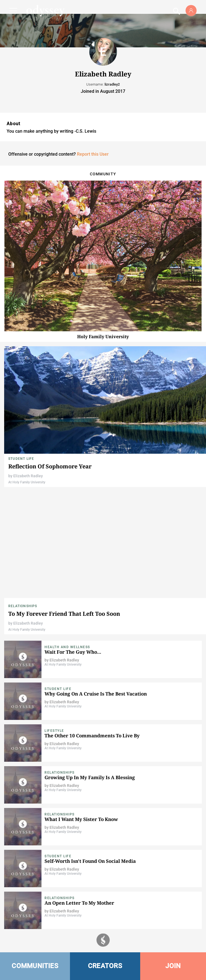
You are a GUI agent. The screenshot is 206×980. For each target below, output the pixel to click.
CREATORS (105, 966)
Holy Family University (103, 337)
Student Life (21, 459)
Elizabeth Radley (28, 476)
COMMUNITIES (35, 966)
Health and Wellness (67, 647)
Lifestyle (54, 731)
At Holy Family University (27, 482)
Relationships (23, 606)
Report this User (93, 154)
